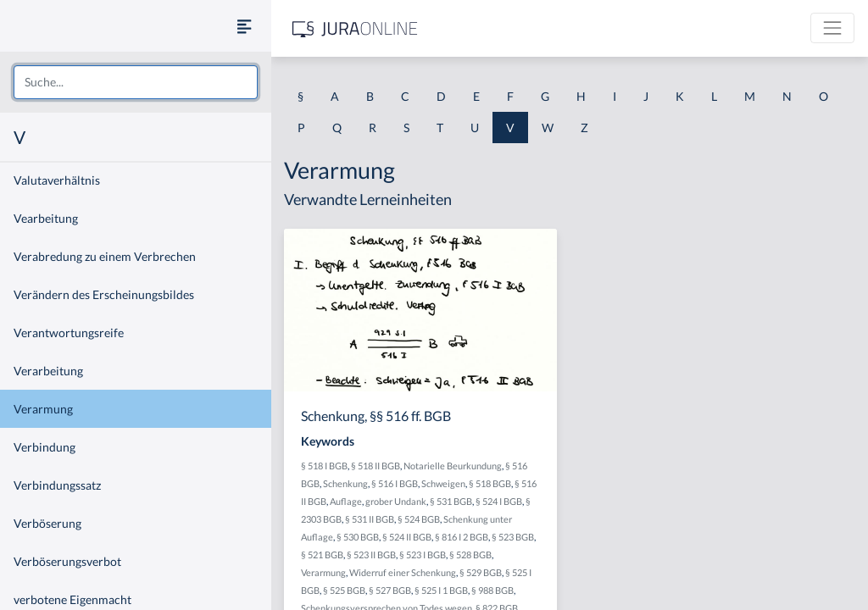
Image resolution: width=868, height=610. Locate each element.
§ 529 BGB (481, 572)
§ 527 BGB (390, 590)
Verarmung (43, 409)
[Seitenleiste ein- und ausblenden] (244, 26)
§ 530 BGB (358, 537)
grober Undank (396, 501)
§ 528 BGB (470, 555)
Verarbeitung (48, 371)
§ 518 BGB (490, 483)
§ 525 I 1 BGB (441, 590)
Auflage (346, 501)
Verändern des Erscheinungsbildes (104, 294)
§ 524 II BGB (407, 537)
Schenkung (345, 483)
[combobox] (136, 82)
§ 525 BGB (344, 590)
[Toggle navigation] (832, 28)
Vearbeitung (46, 218)
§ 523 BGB (513, 537)
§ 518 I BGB (324, 466)
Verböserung (47, 523)
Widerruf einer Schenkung (403, 572)
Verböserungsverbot (67, 561)
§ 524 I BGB (499, 501)
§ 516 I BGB (395, 483)
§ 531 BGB (451, 501)
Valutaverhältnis (57, 180)
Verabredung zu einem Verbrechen (105, 256)
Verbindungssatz (57, 485)
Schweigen (443, 483)
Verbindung (45, 447)
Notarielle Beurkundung (453, 466)
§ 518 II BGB (376, 466)
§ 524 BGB (419, 519)
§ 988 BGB (492, 590)
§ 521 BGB (322, 555)
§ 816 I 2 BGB (462, 537)
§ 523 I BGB (423, 555)
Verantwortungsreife (69, 333)
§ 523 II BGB (371, 555)
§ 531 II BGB (370, 519)
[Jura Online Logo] (355, 28)
